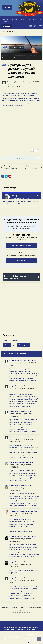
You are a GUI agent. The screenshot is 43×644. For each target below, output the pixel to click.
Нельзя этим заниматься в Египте (21, 411)
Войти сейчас (22, 261)
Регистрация (24, 345)
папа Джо (18, 414)
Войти (7, 345)
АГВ (16, 363)
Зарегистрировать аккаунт (22, 245)
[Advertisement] (21, 307)
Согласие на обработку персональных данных (20, 638)
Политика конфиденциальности (14, 607)
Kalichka (17, 465)
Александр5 (27, 82)
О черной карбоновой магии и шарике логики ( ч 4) (23, 361)
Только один (17, 47)
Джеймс (18, 513)
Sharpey (14, 196)
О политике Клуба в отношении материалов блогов (16, 277)
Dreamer (17, 539)
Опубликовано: (22, 198)
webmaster (26, 643)
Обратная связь (35, 607)
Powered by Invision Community (22, 612)
